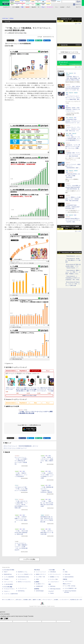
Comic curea (67, 574)
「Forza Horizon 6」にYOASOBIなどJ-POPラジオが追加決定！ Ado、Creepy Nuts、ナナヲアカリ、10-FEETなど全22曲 (73, 280)
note (40, 40)
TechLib (52, 593)
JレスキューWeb (54, 579)
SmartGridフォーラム (23, 572)
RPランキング (63, 65)
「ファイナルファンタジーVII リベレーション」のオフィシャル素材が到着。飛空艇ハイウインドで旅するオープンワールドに (73, 99)
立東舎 (37, 579)
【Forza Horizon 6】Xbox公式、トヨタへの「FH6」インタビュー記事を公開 (73, 284)
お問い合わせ (19, 600)
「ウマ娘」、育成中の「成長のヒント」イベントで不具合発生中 (21, 475)
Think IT (6, 572)
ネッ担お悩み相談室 (8, 584)
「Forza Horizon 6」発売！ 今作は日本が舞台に (71, 253)
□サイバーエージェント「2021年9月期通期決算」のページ (21, 446)
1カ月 (79, 21)
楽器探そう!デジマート (41, 574)
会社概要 (56, 600)
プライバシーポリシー (47, 600)
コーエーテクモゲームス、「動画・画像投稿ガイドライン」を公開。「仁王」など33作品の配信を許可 (21, 547)
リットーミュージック (41, 572)
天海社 (66, 572)
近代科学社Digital (40, 591)
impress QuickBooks (69, 577)
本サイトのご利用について (8, 600)
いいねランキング (76, 65)
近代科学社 (37, 589)
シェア (23, 40)
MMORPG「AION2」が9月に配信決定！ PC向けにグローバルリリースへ (73, 109)
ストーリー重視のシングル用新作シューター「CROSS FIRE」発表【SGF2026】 (73, 199)
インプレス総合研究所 (9, 577)
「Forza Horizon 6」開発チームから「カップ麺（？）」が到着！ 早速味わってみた (73, 272)
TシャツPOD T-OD (40, 577)
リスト (16, 40)
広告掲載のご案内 (27, 600)
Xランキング (64, 62)
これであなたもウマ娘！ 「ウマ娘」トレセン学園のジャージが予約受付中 (21, 489)
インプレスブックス (22, 588)
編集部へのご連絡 (37, 600)
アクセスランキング (66, 19)
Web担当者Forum (8, 574)
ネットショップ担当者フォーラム (25, 574)
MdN (50, 584)
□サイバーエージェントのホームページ (15, 448)
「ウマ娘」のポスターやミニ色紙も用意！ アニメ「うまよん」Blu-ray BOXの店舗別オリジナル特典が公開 (21, 505)
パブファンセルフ (68, 581)
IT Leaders (6, 579)
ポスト (12, 40)
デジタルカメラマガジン (9, 589)
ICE (64, 570)
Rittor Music (37, 570)
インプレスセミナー (22, 579)
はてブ (32, 40)
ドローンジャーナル (8, 582)
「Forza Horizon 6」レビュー (73, 256)
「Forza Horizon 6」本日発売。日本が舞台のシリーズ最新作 (73, 260)
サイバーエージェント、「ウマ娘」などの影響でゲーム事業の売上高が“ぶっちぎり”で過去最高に (21, 461)
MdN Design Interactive (55, 589)
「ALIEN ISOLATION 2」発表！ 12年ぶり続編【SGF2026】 (73, 176)
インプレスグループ (64, 600)
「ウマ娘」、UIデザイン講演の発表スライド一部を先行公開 (47, 533)
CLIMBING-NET (39, 586)
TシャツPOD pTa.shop (70, 586)
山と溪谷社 (37, 582)
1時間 (60, 21)
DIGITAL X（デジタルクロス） (25, 582)
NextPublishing (21, 591)
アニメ (48, 371)
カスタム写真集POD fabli (70, 588)
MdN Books (53, 586)
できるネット (7, 591)
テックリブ (51, 591)
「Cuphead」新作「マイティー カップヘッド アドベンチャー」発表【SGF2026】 (73, 154)
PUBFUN (65, 579)
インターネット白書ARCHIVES (11, 594)
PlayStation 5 (23, 371)
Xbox (35, 403)
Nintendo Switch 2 (11, 371)
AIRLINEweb (53, 572)
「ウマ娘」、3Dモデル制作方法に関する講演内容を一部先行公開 (21, 533)
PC (39, 7)
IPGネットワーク (67, 584)
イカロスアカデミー (55, 582)
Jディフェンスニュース (55, 574)
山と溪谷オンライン (40, 584)
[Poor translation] (6, 619)
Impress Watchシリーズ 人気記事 (70, 227)
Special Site (64, 45)
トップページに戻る (29, 559)
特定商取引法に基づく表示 (76, 600)
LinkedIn (48, 40)
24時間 (66, 21)
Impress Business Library (23, 577)
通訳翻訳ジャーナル (55, 577)
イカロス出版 (52, 570)
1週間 (73, 21)
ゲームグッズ (35, 371)
